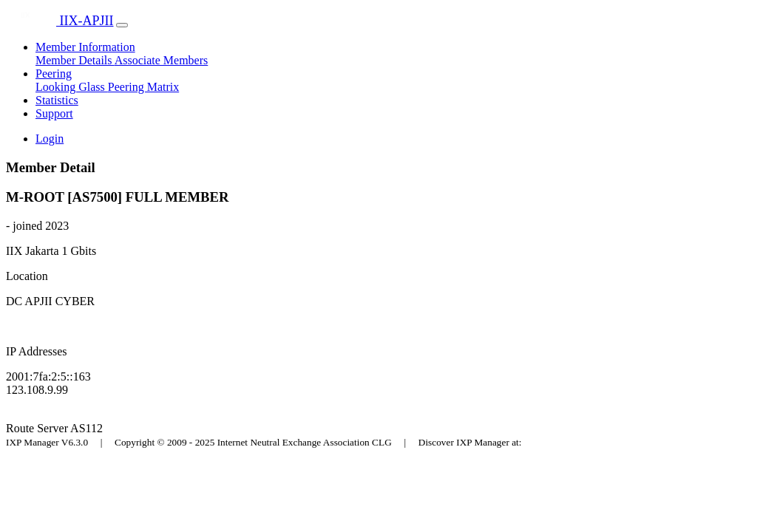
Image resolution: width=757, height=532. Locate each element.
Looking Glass (72, 87)
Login (50, 139)
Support (54, 113)
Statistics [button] (57, 100)
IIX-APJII (60, 21)
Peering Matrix (143, 87)
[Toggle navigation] (122, 25)
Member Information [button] (85, 47)
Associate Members (162, 60)
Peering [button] (54, 74)
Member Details (75, 60)
